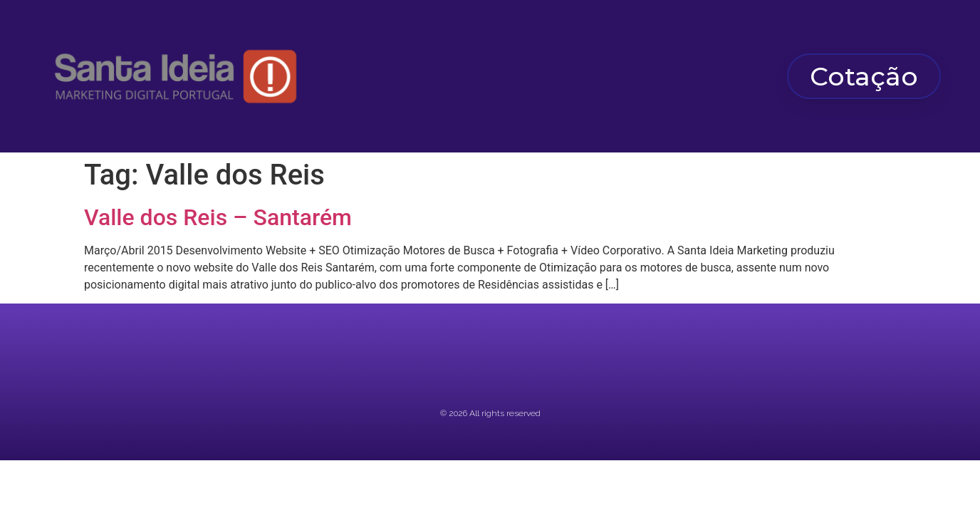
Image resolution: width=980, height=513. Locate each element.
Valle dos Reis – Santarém (218, 217)
